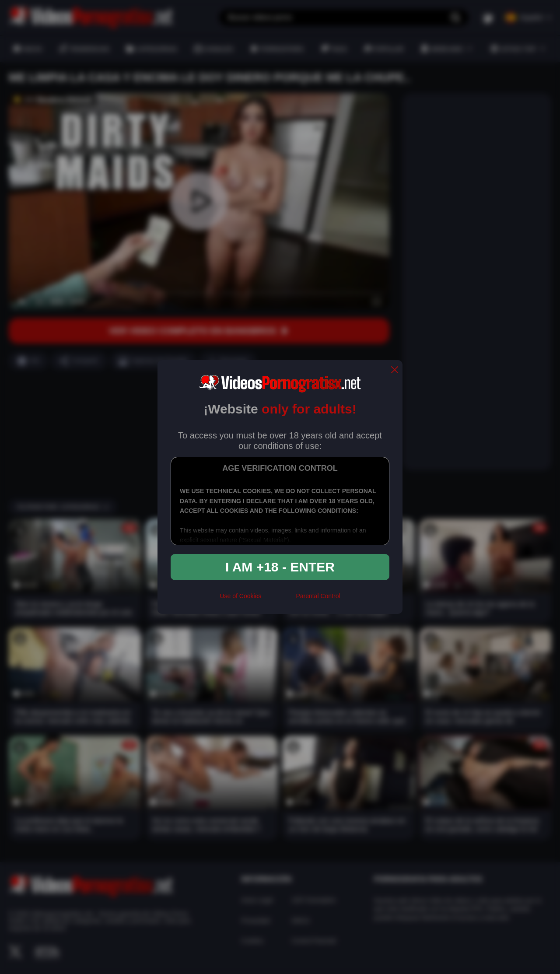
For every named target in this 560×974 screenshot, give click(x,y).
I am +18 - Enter (280, 567)
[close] (395, 370)
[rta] (278, 600)
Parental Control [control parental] (318, 596)
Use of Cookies (240, 596)
